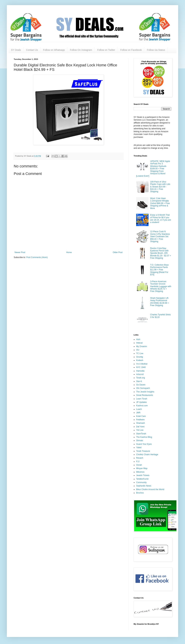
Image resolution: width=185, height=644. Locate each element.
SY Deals (16, 50)
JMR (138, 413)
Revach (140, 458)
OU (138, 350)
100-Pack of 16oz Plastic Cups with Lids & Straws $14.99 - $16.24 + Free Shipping (160, 187)
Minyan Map (142, 468)
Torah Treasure (143, 451)
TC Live (140, 353)
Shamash (141, 423)
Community (141, 482)
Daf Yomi (140, 427)
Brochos (140, 493)
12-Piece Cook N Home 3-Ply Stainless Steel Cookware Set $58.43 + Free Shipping (160, 236)
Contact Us (32, 50)
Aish (138, 339)
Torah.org (141, 378)
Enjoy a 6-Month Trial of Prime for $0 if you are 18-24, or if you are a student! (161, 219)
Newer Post (20, 252)
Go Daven (141, 385)
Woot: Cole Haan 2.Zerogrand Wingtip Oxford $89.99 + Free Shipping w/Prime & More (160, 203)
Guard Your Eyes (144, 444)
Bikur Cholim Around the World (150, 489)
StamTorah (141, 434)
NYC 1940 (141, 367)
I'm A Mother (142, 364)
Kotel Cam (141, 416)
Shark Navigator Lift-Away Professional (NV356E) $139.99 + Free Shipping (160, 302)
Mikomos (140, 472)
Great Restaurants (145, 395)
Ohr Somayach (143, 388)
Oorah (139, 465)
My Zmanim (142, 346)
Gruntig (140, 357)
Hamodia (140, 371)
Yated (139, 448)
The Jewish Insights (145, 392)
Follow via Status (156, 50)
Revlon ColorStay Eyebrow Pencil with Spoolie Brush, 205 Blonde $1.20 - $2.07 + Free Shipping (161, 253)
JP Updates (141, 402)
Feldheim (140, 420)
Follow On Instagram (81, 50)
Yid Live (140, 430)
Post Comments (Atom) (37, 257)
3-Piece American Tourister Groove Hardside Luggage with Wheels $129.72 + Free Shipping (161, 286)
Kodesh (140, 360)
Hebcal (139, 343)
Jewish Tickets (143, 475)
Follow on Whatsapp (54, 50)
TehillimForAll (142, 479)
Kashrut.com (142, 406)
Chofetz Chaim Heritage (147, 455)
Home (69, 252)
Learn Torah (142, 399)
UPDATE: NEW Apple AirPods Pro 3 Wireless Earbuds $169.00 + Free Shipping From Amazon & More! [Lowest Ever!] (153, 169)
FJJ (138, 462)
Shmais (140, 441)
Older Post (118, 252)
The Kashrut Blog (144, 437)
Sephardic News (144, 486)
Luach (139, 409)
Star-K (139, 381)
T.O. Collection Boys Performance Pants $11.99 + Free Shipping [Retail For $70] (159, 270)
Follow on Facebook (131, 50)
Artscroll (140, 374)
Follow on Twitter (106, 50)
